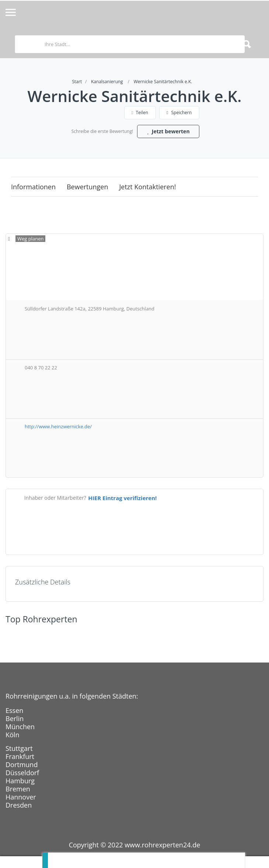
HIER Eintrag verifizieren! (122, 498)
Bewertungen (88, 187)
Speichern (179, 113)
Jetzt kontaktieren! (148, 187)
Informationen (33, 187)
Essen (14, 710)
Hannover (21, 797)
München (20, 727)
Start (77, 82)
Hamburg (20, 781)
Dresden (19, 805)
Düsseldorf (22, 773)
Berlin (15, 718)
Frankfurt (20, 756)
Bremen (18, 789)
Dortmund (22, 765)
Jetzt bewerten (168, 131)
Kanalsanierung (107, 82)
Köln (12, 735)
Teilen (140, 113)
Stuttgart (19, 748)
